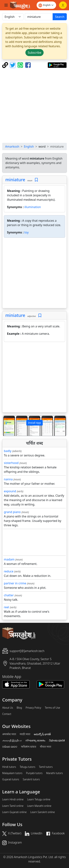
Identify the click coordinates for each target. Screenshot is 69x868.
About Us (8, 708)
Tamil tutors (46, 767)
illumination (33, 207)
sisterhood (11, 463)
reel (6, 607)
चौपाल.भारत (46, 747)
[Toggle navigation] (6, 5)
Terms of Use (52, 708)
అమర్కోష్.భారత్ (42, 734)
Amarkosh (12, 147)
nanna (8, 479)
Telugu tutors (27, 767)
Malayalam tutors (12, 773)
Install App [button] (34, 423)
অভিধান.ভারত (29, 747)
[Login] (63, 5)
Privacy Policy (33, 708)
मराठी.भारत (25, 734)
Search (60, 17)
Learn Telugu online (39, 799)
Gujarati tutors (11, 779)
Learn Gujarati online (14, 812)
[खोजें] (39, 17)
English (29, 147)
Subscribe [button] (34, 53)
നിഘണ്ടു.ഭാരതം (35, 740)
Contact (7, 714)
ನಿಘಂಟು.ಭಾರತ (57, 740)
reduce (9, 571)
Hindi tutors (9, 767)
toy (26, 232)
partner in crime (15, 583)
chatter (9, 595)
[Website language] (46, 5)
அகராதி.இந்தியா (12, 740)
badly (8, 451)
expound (10, 491)
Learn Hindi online (13, 799)
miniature (15, 180)
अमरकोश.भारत (9, 734)
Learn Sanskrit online (43, 812)
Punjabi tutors (34, 773)
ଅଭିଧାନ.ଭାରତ (10, 747)
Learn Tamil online (13, 806)
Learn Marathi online (39, 806)
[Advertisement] (34, 105)
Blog (19, 708)
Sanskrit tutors (31, 779)
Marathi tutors (55, 773)
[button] (7, 426)
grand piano (12, 512)
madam (9, 559)
